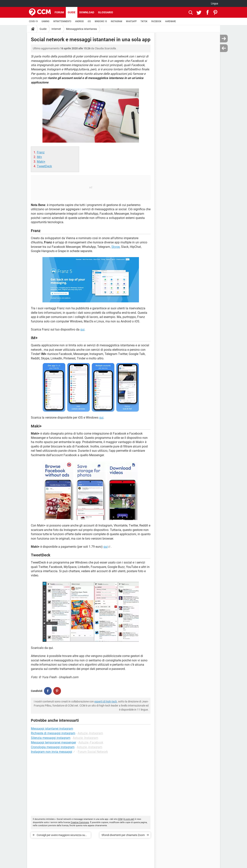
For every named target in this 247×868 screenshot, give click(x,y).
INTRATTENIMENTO (62, 21)
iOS (89, 21)
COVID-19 (33, 21)
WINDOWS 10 (101, 21)
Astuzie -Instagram (90, 733)
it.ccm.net (129, 819)
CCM (120, 819)
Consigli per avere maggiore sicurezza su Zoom (61, 836)
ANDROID (80, 21)
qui (82, 329)
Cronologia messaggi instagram (53, 747)
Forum (59, 12)
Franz (41, 152)
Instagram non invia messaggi (52, 752)
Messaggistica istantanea (81, 29)
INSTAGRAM (116, 21)
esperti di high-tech (106, 701)
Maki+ (41, 162)
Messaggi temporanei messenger (53, 742)
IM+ (39, 157)
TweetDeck (44, 166)
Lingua (214, 3)
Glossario (106, 12)
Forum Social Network (93, 752)
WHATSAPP (131, 21)
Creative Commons (80, 822)
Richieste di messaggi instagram (53, 733)
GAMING (45, 21)
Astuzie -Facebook (91, 742)
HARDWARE (171, 21)
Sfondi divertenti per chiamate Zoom (123, 835)
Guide (72, 12)
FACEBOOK (156, 21)
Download (87, 12)
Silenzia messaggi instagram (51, 738)
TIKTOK (144, 21)
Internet (56, 29)
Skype (115, 247)
